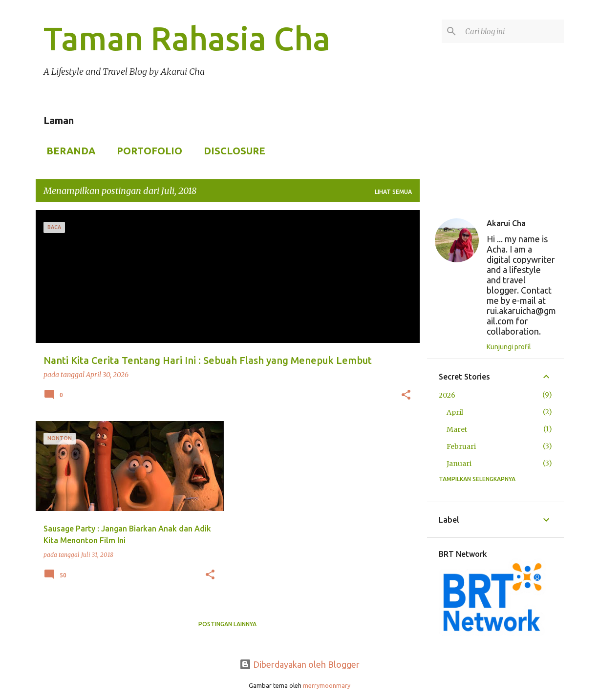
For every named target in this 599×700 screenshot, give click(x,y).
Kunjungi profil (509, 347)
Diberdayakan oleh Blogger (299, 664)
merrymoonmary (327, 685)
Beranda (68, 151)
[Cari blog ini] (513, 31)
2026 (447, 395)
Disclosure (232, 151)
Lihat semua (393, 192)
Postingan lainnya (227, 624)
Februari (461, 446)
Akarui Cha (506, 223)
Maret (457, 429)
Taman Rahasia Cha (187, 38)
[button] (406, 396)
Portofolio (147, 151)
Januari (459, 464)
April (455, 412)
